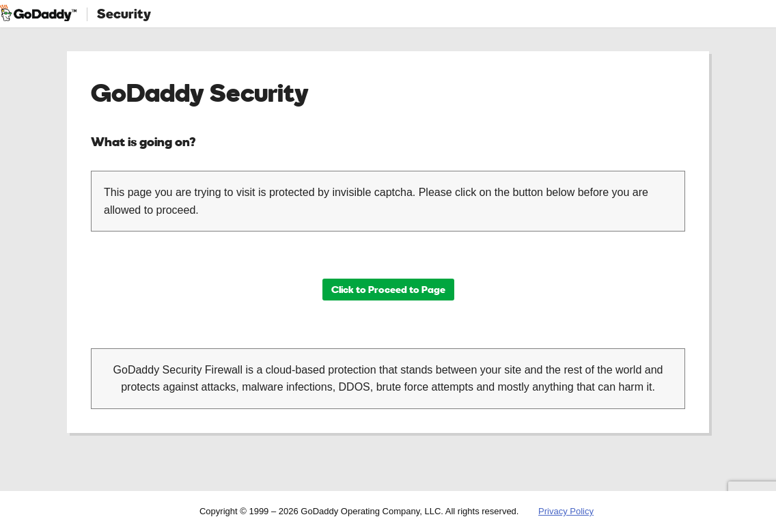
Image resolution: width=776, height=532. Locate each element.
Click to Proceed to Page (388, 289)
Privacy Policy (566, 511)
